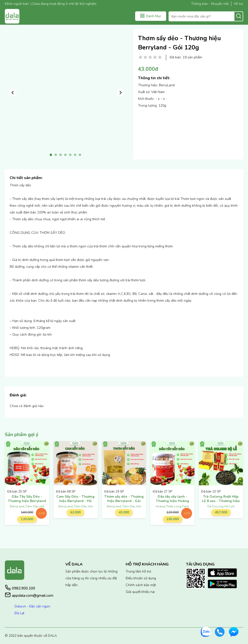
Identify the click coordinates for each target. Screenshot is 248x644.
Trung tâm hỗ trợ (138, 571)
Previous (13, 93)
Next (121, 93)
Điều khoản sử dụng (141, 578)
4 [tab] (65, 155)
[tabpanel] (65, 90)
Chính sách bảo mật (141, 585)
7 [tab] (80, 155)
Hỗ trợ (238, 4)
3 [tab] (61, 155)
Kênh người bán (17, 4)
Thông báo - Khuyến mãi (210, 4)
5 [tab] (70, 155)
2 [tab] (56, 155)
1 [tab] (51, 155)
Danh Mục (151, 16)
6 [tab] (75, 155)
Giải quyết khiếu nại (140, 592)
